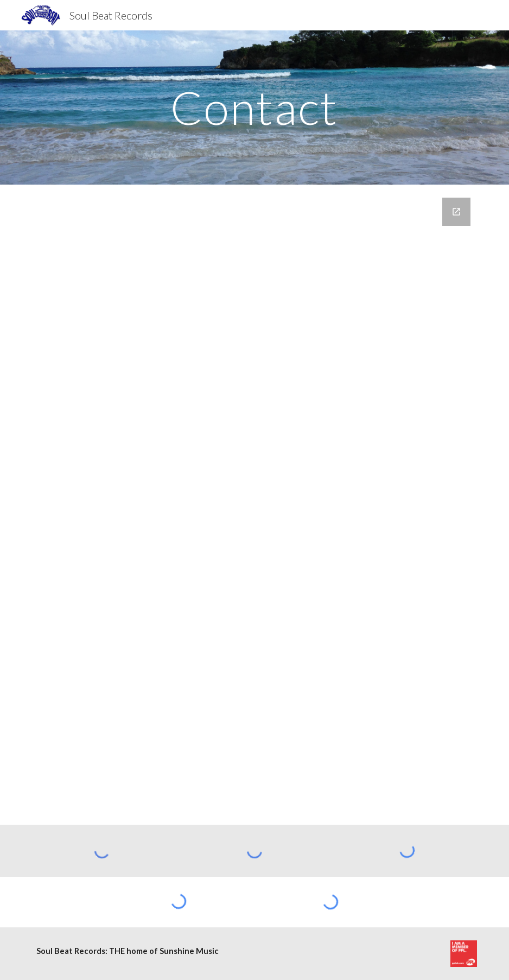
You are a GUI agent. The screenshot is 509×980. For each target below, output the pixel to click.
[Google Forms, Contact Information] (255, 505)
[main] (254, 107)
